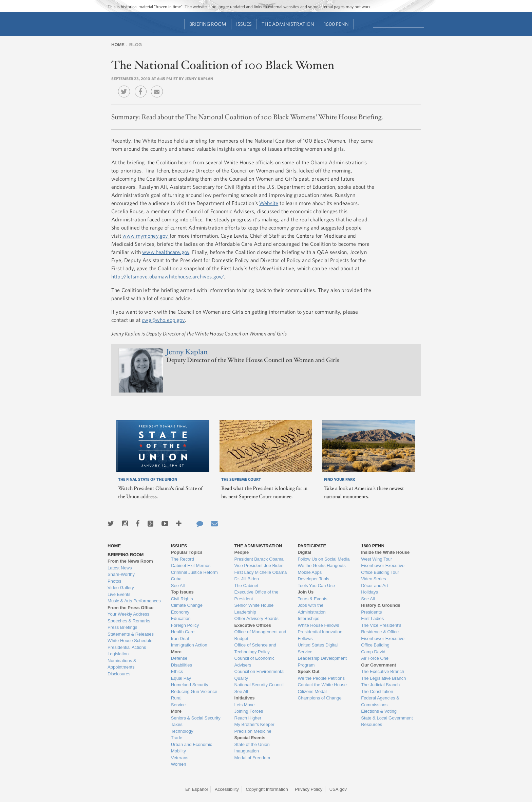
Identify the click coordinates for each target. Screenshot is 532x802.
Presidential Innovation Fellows (320, 635)
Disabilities (182, 665)
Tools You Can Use (316, 586)
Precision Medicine (253, 731)
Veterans (180, 758)
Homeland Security (190, 685)
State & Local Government (387, 718)
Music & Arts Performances (134, 601)
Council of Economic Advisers (255, 662)
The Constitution (377, 691)
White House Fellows (318, 625)
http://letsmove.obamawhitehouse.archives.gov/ (168, 276)
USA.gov (338, 789)
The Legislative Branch (383, 678)
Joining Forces (249, 711)
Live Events (119, 594)
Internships (308, 618)
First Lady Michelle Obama (261, 572)
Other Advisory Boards (256, 618)
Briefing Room (208, 24)
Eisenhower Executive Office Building (383, 642)
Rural (176, 698)
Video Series (373, 579)
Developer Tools (313, 579)
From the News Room (130, 561)
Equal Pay (181, 678)
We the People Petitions (321, 678)
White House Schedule (130, 641)
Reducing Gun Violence (194, 691)
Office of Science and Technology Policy (255, 648)
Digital (304, 552)
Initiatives (245, 698)
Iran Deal (180, 639)
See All (178, 586)
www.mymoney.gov (145, 236)
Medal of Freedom (252, 758)
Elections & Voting (379, 711)
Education (181, 618)
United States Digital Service (318, 648)
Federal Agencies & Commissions (380, 701)
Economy (180, 612)
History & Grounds (381, 605)
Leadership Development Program (322, 662)
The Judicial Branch (380, 685)
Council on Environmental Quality (260, 675)
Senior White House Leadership (254, 609)
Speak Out (308, 671)
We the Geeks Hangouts (321, 566)
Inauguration (247, 751)
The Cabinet (246, 586)
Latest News (120, 568)
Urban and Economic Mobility (192, 748)
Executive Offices (253, 625)
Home (118, 45)
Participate (312, 546)
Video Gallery (121, 588)
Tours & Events (312, 599)
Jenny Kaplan (187, 352)
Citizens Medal (312, 691)
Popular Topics (187, 552)
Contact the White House (322, 685)
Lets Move (245, 705)
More (176, 652)
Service (178, 705)
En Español (197, 789)
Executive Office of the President (256, 595)
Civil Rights (182, 599)
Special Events (250, 738)
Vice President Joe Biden (259, 566)
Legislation (118, 654)
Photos (114, 581)
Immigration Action (189, 645)
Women (179, 764)
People (242, 552)
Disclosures (119, 674)
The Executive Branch (383, 671)
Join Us (306, 592)
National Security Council (259, 685)
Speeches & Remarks (129, 621)
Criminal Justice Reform (194, 572)
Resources (372, 724)
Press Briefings (122, 627)
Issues (244, 24)
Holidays (369, 592)
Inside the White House (385, 552)
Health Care (183, 632)
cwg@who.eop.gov (163, 320)
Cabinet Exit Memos (191, 566)
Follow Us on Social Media (324, 559)
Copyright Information (267, 789)
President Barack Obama (259, 559)
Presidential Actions (127, 647)
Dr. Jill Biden (247, 579)
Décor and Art (375, 586)
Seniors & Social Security (196, 718)
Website (269, 203)
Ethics (177, 671)
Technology (182, 731)
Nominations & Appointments (122, 664)
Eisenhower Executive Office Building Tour (383, 569)
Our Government (378, 665)
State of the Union (252, 744)
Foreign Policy (185, 625)
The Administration (288, 24)
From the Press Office (130, 608)
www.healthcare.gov (166, 252)
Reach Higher (248, 718)
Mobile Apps (310, 572)
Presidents (371, 612)
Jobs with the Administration (311, 609)
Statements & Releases (131, 634)
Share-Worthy (121, 574)
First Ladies (372, 618)
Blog (136, 45)
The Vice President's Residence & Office (381, 629)
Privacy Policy (309, 789)
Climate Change (187, 605)
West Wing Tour (376, 559)
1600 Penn (336, 24)
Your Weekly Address (128, 614)
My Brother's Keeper (254, 724)
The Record (183, 559)
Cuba (176, 579)
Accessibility (227, 789)
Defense (179, 658)
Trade (177, 738)
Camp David (373, 652)
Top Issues (182, 592)
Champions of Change (319, 698)
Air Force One (375, 658)
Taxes (177, 724)
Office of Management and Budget (260, 635)
